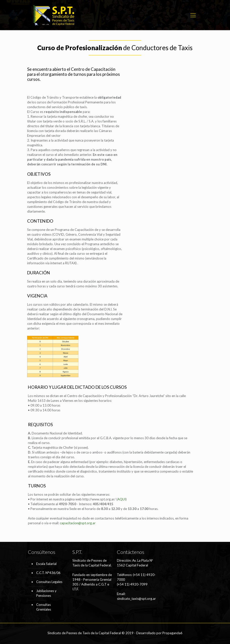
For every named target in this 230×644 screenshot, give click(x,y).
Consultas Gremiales (44, 607)
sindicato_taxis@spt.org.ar (136, 599)
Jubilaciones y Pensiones (46, 593)
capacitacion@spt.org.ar (78, 523)
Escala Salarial (46, 564)
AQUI (122, 499)
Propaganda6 (172, 633)
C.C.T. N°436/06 (48, 573)
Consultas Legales (49, 582)
